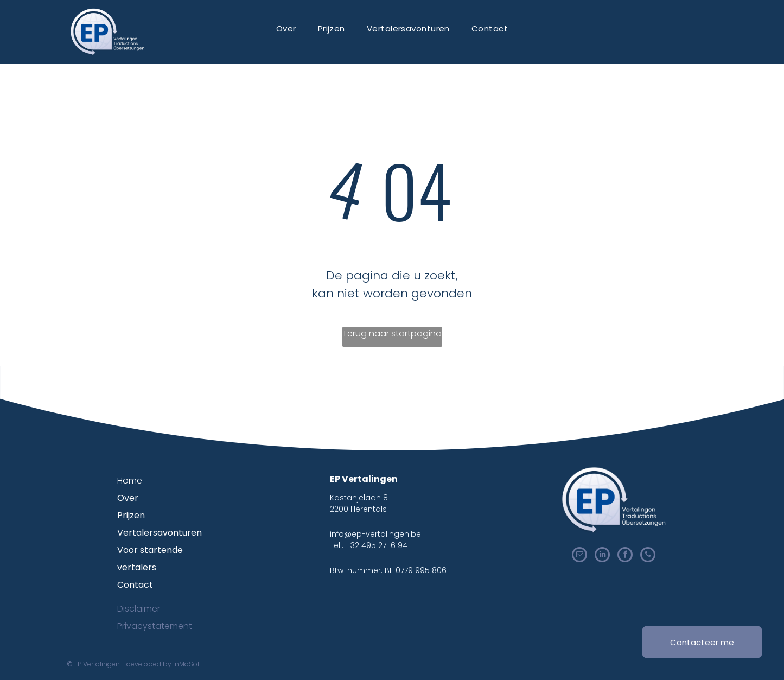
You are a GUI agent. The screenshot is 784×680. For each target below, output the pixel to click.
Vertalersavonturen (160, 533)
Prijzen (131, 515)
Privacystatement (155, 626)
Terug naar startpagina (392, 333)
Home (130, 481)
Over (128, 498)
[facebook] (625, 556)
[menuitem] (286, 28)
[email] (579, 556)
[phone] (648, 556)
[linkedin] (602, 556)
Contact (135, 585)
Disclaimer (139, 609)
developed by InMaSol (163, 664)
